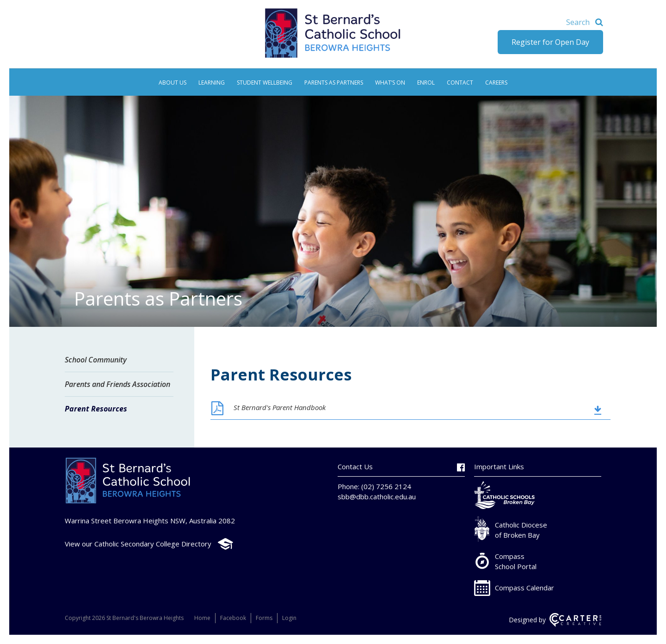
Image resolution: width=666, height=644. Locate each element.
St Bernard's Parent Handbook (280, 407)
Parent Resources (96, 409)
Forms (264, 618)
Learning (212, 83)
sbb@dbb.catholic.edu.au (377, 497)
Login (289, 618)
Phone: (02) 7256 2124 (374, 486)
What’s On (390, 83)
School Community (96, 360)
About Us (173, 83)
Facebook (233, 618)
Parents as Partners (334, 83)
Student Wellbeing (265, 83)
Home (202, 618)
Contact (460, 83)
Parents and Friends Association (117, 384)
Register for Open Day (550, 42)
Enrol (426, 83)
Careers (496, 83)
